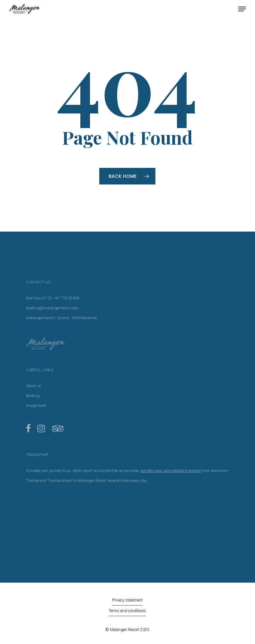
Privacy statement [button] (127, 600)
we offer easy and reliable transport (168, 467)
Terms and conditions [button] (127, 611)
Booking (39, 396)
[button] (242, 9)
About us (40, 387)
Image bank (42, 406)
